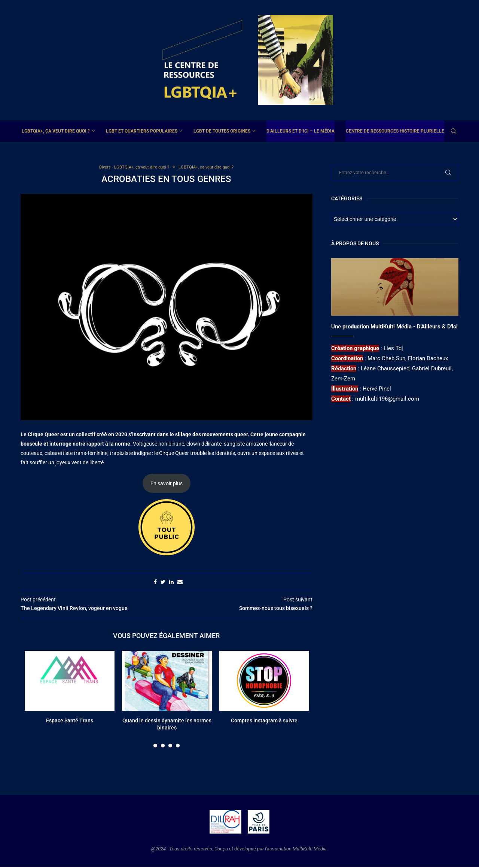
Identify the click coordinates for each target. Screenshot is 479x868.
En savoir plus (167, 484)
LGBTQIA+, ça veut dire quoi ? (56, 131)
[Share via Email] (180, 583)
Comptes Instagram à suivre (264, 721)
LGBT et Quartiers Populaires (142, 131)
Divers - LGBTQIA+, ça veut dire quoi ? (130, 168)
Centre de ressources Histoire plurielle (395, 131)
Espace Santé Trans (70, 721)
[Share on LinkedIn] (171, 583)
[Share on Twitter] (163, 583)
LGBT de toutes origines (222, 131)
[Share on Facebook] (155, 583)
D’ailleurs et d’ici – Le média (300, 131)
